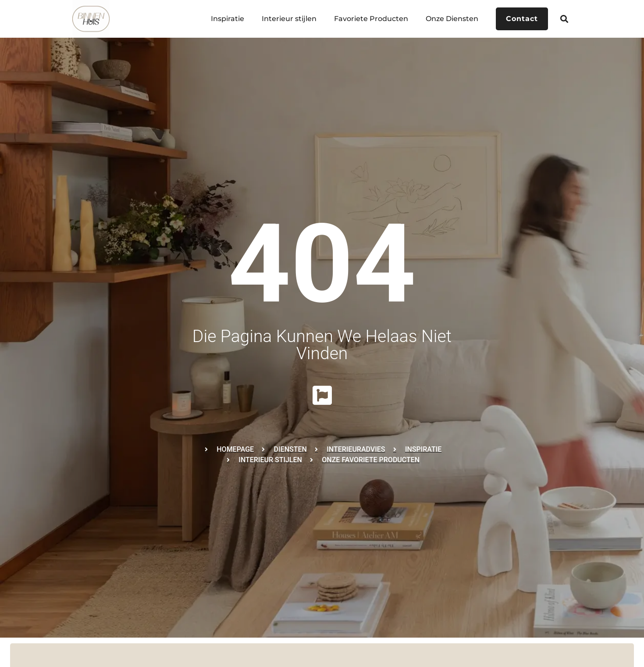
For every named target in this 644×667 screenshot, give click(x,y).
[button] (564, 19)
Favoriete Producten (371, 19)
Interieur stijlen (289, 19)
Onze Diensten (452, 19)
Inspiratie (228, 19)
